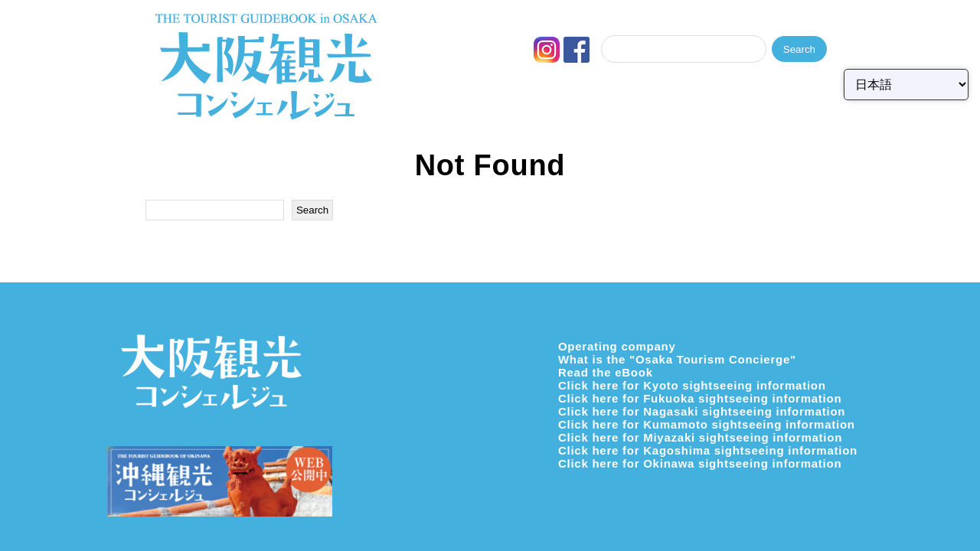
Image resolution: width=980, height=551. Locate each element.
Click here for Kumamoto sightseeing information (707, 424)
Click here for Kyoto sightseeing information (692, 385)
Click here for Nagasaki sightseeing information (702, 411)
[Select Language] (906, 85)
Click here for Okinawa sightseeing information (700, 463)
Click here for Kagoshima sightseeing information (708, 450)
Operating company (617, 346)
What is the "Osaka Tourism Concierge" (677, 359)
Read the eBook (606, 372)
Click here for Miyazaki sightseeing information (700, 437)
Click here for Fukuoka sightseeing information (700, 398)
